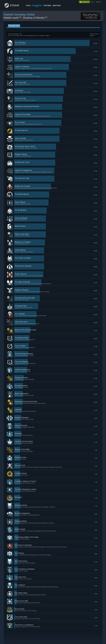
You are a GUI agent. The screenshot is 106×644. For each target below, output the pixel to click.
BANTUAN (57, 5)
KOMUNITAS (37, 5)
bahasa (98, 2)
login (92, 2)
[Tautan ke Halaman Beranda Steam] (13, 7)
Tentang (47, 5)
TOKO (28, 5)
